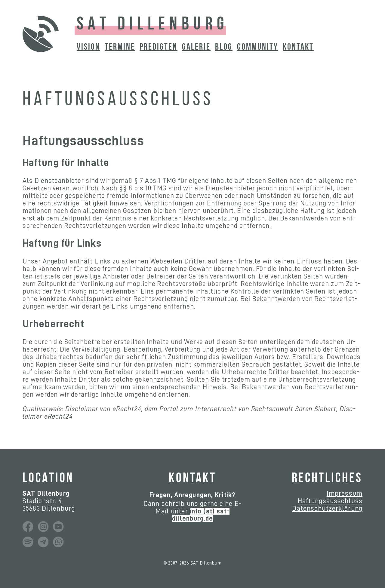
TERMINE (120, 48)
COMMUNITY (258, 48)
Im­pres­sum (345, 493)
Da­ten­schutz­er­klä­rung (327, 508)
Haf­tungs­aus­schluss (330, 501)
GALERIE (196, 48)
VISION (88, 48)
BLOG (224, 48)
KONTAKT (298, 48)
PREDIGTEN (159, 48)
